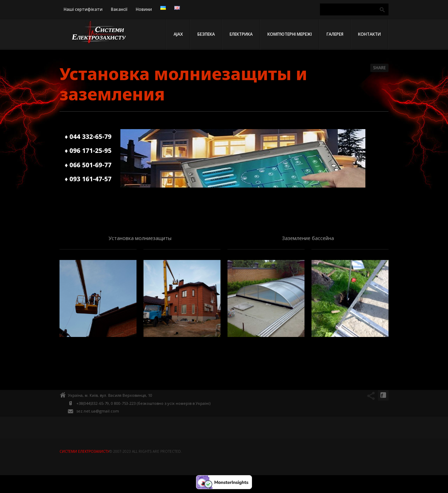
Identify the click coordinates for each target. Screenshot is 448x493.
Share (379, 68)
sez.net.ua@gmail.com (98, 411)
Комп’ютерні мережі (290, 34)
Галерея (335, 34)
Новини (144, 9)
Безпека (206, 34)
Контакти (369, 34)
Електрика (241, 34)
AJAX (178, 34)
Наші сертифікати (83, 9)
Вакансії (119, 9)
